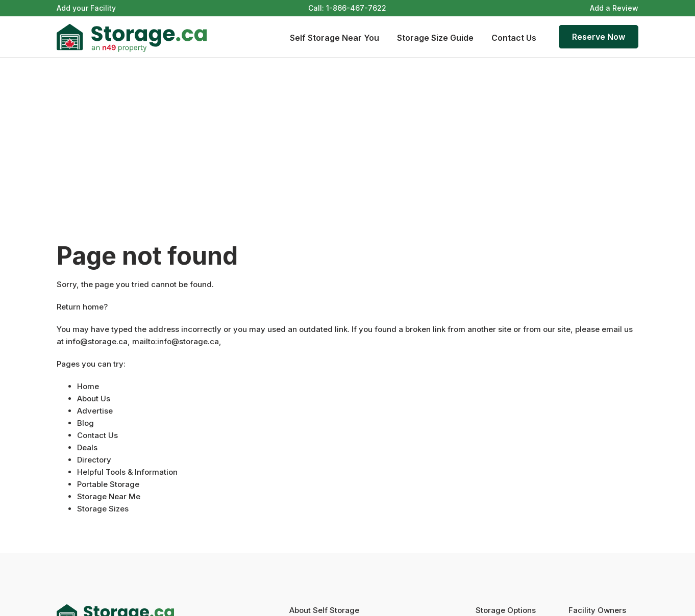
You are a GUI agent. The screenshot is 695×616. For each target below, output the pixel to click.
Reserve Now (599, 37)
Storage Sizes (103, 509)
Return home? (82, 307)
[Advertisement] (347, 134)
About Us (94, 399)
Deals (87, 447)
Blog (85, 423)
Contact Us (514, 38)
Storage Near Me (109, 496)
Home (88, 386)
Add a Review (614, 8)
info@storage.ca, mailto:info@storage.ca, (144, 341)
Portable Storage (108, 484)
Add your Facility (86, 8)
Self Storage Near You (334, 38)
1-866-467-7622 (356, 8)
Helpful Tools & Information (127, 472)
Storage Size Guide (435, 38)
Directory (94, 460)
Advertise (95, 411)
